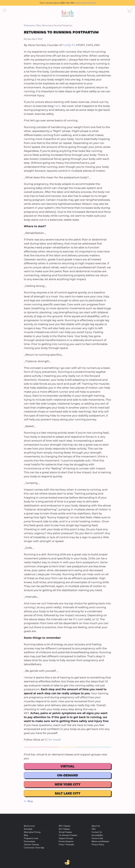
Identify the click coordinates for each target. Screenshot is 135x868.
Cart (129, 8)
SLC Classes (64, 829)
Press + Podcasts (66, 844)
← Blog (28, 801)
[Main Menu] (5, 10)
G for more (53, 740)
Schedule (28, 829)
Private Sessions (66, 841)
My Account (29, 826)
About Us (96, 826)
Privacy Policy (98, 844)
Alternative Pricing (32, 832)
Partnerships (29, 841)
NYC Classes (65, 826)
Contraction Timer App (34, 848)
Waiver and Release (100, 841)
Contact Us (97, 832)
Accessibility (97, 835)
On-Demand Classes (68, 835)
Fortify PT (69, 45)
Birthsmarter (29, 25)
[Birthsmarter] (67, 14)
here (57, 106)
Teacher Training (31, 844)
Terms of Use (97, 838)
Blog (39, 25)
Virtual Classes (65, 832)
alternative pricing (85, 3)
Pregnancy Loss (31, 838)
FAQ (93, 829)
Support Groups (66, 838)
